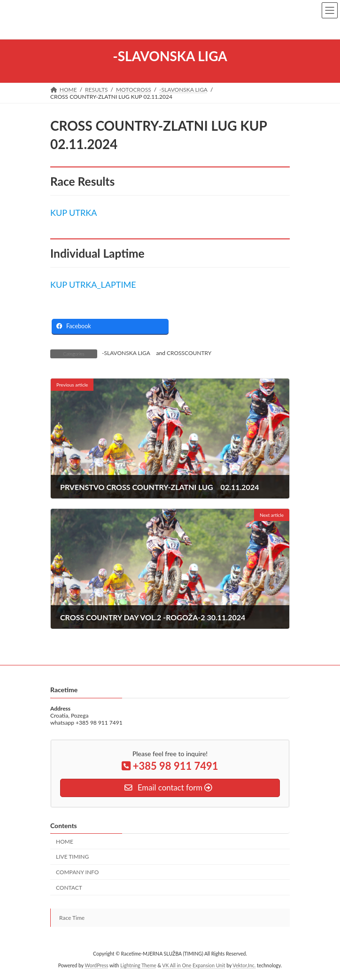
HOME (65, 842)
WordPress (96, 965)
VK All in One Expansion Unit (193, 965)
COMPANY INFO (77, 872)
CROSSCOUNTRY (189, 353)
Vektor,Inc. (244, 965)
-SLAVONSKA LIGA (126, 353)
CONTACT (69, 888)
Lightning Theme (138, 965)
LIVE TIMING (72, 857)
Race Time (72, 918)
